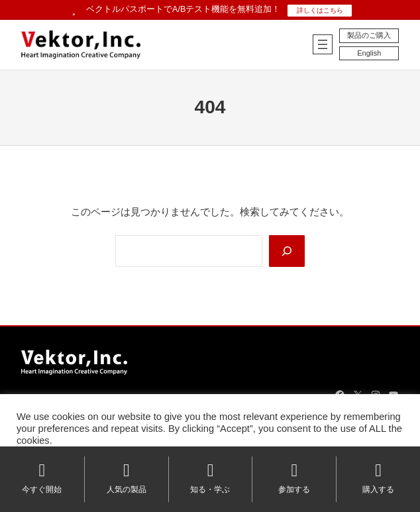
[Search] (287, 251)
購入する (378, 478)
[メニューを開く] (323, 44)
